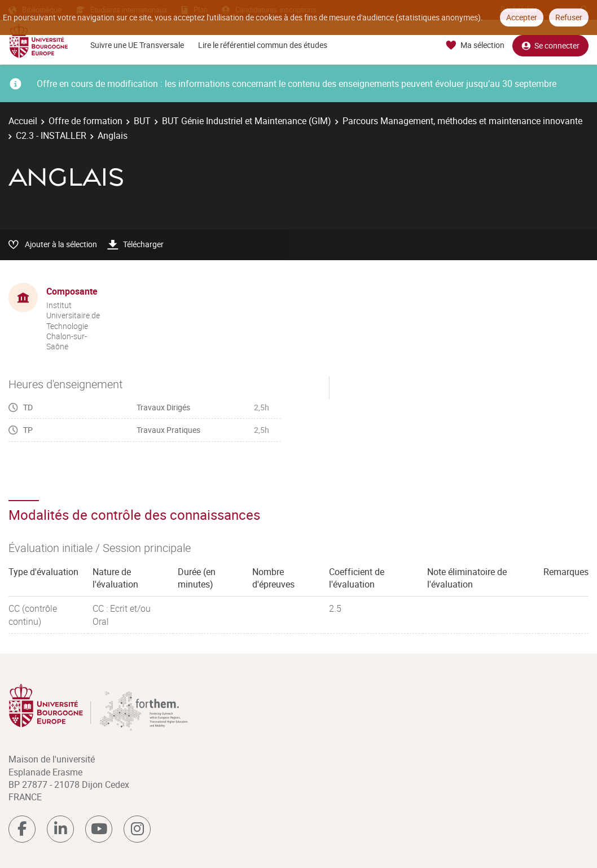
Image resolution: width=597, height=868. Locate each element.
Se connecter (550, 45)
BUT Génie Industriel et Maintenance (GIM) (247, 121)
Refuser (569, 17)
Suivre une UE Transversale (137, 45)
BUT (142, 121)
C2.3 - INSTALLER (51, 135)
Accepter (522, 17)
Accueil (23, 121)
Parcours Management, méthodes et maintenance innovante (462, 121)
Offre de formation (85, 121)
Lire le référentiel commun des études (263, 45)
